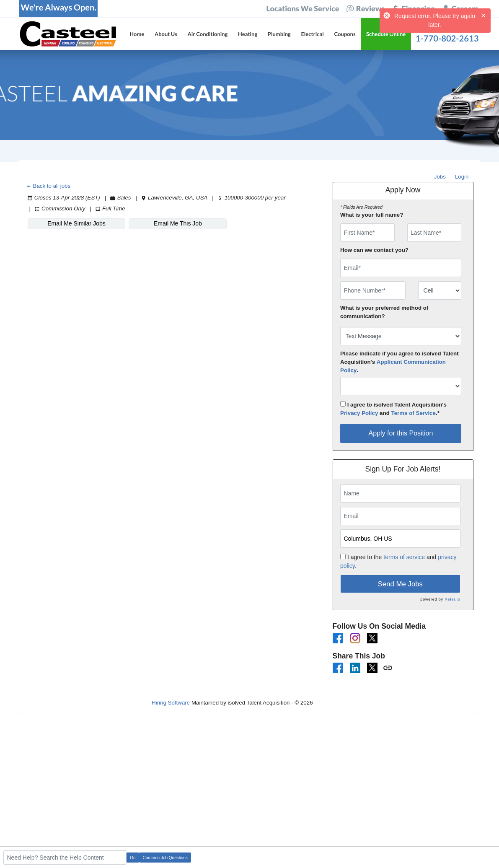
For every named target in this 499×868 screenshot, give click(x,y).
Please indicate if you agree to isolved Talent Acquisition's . (399, 362)
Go (133, 858)
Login (462, 177)
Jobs (440, 177)
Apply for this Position (401, 433)
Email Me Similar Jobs (76, 223)
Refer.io (452, 599)
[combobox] (440, 290)
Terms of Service (414, 413)
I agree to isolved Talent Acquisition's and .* (393, 409)
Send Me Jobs (400, 584)
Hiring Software (171, 703)
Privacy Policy (359, 413)
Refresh (337, 703)
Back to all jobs (48, 186)
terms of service (404, 557)
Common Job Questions (165, 858)
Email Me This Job (178, 223)
